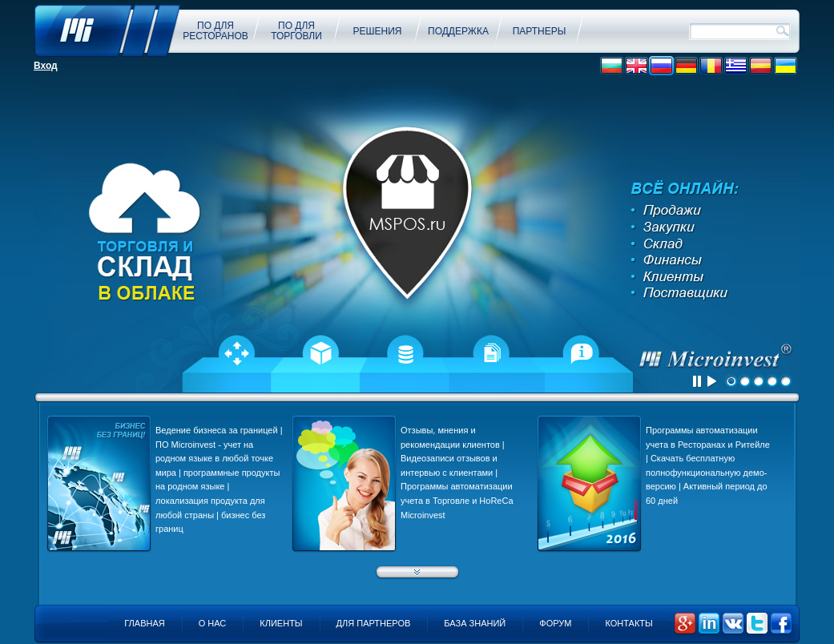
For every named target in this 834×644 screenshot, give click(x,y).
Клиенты (281, 623)
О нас (213, 623)
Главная (144, 623)
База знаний (475, 623)
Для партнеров (374, 623)
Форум (555, 623)
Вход (46, 66)
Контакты (629, 623)
